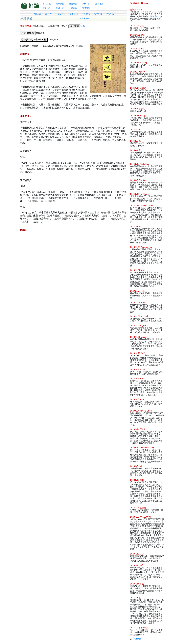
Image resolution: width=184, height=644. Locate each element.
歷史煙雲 (73, 4)
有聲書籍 (86, 8)
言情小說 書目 (84, 18)
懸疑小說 (99, 4)
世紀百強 (47, 4)
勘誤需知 (62, 14)
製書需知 (74, 14)
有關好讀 (37, 14)
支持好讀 (98, 14)
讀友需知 (49, 14)
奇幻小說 (60, 8)
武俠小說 (86, 4)
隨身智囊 (60, 4)
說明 (83, 26)
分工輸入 (86, 14)
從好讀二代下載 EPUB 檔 (34, 40)
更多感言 (137, 639)
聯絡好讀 (110, 14)
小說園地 (73, 8)
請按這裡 (154, 16)
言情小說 (47, 8)
